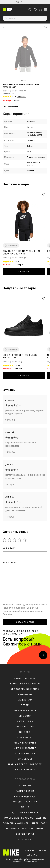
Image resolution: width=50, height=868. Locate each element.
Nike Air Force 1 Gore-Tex (25, 764)
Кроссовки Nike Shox (25, 689)
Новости (25, 786)
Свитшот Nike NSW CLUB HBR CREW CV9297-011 (22, 252)
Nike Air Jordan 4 (25, 743)
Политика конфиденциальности (25, 823)
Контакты (25, 839)
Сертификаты (25, 834)
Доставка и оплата (25, 813)
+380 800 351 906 (36, 851)
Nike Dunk (25, 716)
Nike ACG (25, 732)
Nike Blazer (25, 759)
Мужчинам (25, 700)
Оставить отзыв (25, 622)
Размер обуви (25, 791)
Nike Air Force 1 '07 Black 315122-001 (20, 356)
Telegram (31, 855)
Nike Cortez (25, 737)
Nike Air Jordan (25, 770)
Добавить (13, 245)
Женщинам (25, 695)
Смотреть (24, 272)
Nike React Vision (25, 711)
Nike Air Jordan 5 (25, 748)
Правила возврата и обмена (25, 829)
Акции (25, 807)
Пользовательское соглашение (25, 818)
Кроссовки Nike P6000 (25, 684)
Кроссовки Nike (25, 678)
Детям (25, 705)
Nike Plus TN (25, 721)
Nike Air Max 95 (25, 754)
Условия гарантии (25, 802)
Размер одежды (25, 796)
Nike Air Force (25, 727)
